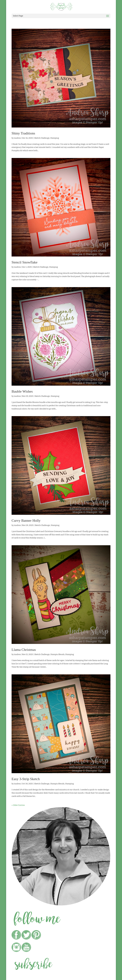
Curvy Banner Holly (26, 521)
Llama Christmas (24, 650)
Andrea (17, 138)
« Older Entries (18, 805)
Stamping (55, 138)
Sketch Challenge (42, 138)
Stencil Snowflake (25, 262)
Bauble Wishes (22, 391)
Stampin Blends (57, 654)
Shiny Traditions (23, 133)
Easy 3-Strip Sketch (26, 779)
